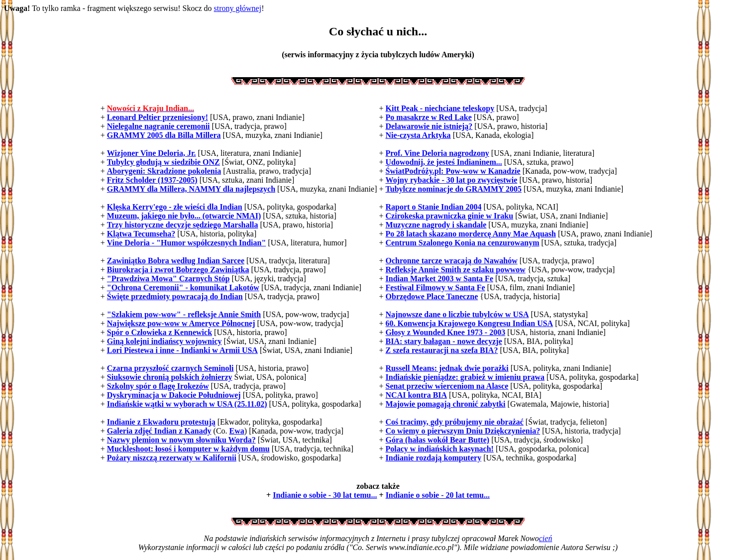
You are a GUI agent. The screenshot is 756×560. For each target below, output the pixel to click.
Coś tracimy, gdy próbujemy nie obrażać (455, 422)
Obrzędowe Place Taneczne (432, 296)
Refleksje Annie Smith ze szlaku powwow (456, 270)
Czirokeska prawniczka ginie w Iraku (450, 216)
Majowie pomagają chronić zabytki (446, 404)
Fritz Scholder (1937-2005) (152, 180)
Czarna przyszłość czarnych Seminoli (170, 368)
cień (546, 538)
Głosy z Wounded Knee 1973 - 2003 (446, 332)
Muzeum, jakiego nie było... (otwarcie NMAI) (184, 216)
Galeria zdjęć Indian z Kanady (159, 431)
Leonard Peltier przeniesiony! (158, 117)
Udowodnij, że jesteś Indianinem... (444, 162)
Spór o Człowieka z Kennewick (160, 332)
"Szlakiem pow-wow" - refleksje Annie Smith (184, 314)
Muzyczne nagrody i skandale (436, 225)
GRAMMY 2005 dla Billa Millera (164, 135)
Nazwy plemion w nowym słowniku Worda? (181, 440)
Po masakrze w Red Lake (429, 117)
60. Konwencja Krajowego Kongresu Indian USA (470, 323)
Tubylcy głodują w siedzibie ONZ (163, 162)
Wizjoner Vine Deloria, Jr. (152, 153)
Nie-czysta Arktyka (418, 135)
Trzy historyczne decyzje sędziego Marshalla (183, 225)
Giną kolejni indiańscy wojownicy (164, 341)
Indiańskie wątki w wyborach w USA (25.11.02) (187, 404)
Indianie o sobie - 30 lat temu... (325, 495)
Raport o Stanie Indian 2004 (434, 207)
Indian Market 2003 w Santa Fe (439, 279)
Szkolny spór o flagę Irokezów (158, 386)
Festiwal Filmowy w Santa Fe (435, 287)
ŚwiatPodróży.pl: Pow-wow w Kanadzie (453, 171)
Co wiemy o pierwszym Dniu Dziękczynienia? (463, 431)
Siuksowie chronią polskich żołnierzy (170, 377)
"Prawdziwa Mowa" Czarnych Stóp (168, 279)
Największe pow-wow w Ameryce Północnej (181, 323)
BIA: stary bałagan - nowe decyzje (444, 341)
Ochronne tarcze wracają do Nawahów (452, 261)
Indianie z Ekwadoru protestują (161, 422)
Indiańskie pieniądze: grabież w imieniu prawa (465, 377)
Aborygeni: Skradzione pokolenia (164, 171)
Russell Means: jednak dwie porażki (447, 368)
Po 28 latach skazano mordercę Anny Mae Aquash (471, 234)
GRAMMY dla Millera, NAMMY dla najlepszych (191, 189)
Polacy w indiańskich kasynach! (440, 449)
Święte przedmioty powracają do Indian (175, 296)
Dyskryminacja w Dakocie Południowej (174, 395)
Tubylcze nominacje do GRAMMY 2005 (454, 189)
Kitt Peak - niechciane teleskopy (440, 108)
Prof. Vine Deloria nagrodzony (437, 153)
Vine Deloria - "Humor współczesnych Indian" (187, 243)
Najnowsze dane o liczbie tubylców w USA (457, 314)
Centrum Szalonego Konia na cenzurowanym (463, 243)
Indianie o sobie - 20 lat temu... (438, 495)
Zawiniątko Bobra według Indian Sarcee (176, 261)
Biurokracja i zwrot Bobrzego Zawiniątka (178, 270)
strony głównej (238, 8)
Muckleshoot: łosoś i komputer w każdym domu (188, 449)
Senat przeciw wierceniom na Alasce (447, 386)
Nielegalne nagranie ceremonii (159, 126)
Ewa (237, 431)
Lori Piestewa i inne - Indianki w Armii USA (182, 350)
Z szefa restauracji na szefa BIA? (442, 350)
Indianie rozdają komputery (434, 458)
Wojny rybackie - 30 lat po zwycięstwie (452, 180)
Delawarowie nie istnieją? (429, 126)
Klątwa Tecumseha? (141, 234)
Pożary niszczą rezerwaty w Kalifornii (172, 458)
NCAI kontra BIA (417, 395)
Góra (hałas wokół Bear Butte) (438, 440)
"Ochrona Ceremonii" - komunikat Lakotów (183, 287)
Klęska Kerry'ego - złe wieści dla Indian (175, 207)
